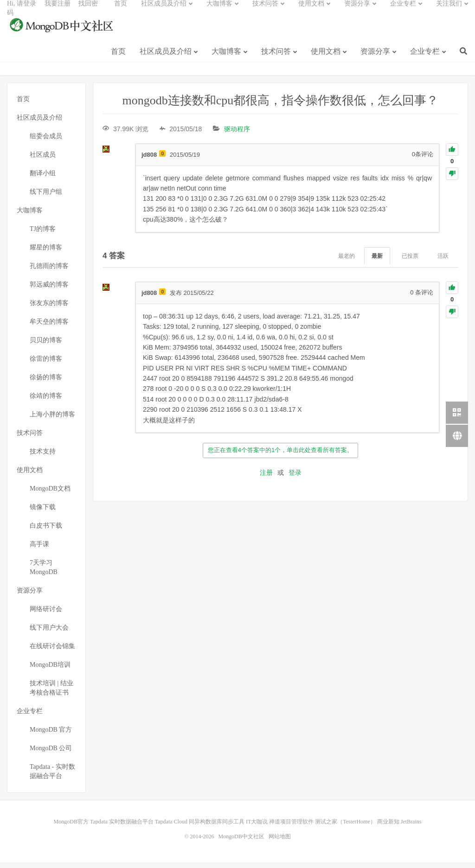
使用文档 (326, 60)
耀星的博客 (46, 253)
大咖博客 (226, 60)
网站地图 (280, 842)
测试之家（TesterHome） (345, 827)
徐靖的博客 (46, 401)
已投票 (410, 262)
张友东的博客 (49, 309)
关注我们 (449, 12)
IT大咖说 (257, 827)
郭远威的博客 (49, 290)
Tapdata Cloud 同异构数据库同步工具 (200, 827)
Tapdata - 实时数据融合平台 (52, 777)
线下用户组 (46, 197)
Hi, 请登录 (22, 12)
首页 (118, 60)
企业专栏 (425, 60)
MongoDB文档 (50, 494)
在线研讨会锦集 (52, 652)
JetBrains (411, 827)
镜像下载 (43, 513)
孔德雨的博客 (49, 271)
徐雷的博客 (46, 364)
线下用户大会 (49, 633)
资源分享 (375, 60)
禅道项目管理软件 (291, 827)
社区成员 (43, 160)
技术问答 (276, 60)
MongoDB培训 (50, 670)
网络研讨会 (46, 615)
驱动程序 (237, 134)
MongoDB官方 (71, 827)
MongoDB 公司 (51, 754)
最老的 (347, 262)
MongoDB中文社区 (63, 34)
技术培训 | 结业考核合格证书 (51, 693)
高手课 (39, 550)
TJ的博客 (43, 234)
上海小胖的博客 (52, 420)
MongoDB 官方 (51, 735)
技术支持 (43, 457)
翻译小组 (43, 179)
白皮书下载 (46, 531)
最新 (377, 262)
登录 (295, 478)
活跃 (443, 262)
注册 (266, 478)
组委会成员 (46, 142)
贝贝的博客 (46, 346)
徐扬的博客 (46, 383)
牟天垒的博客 (49, 327)
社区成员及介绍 (166, 60)
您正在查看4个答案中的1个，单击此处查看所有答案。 (280, 456)
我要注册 (58, 12)
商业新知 (388, 827)
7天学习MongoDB (44, 573)
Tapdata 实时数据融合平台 (122, 827)
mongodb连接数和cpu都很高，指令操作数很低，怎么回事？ (281, 106)
